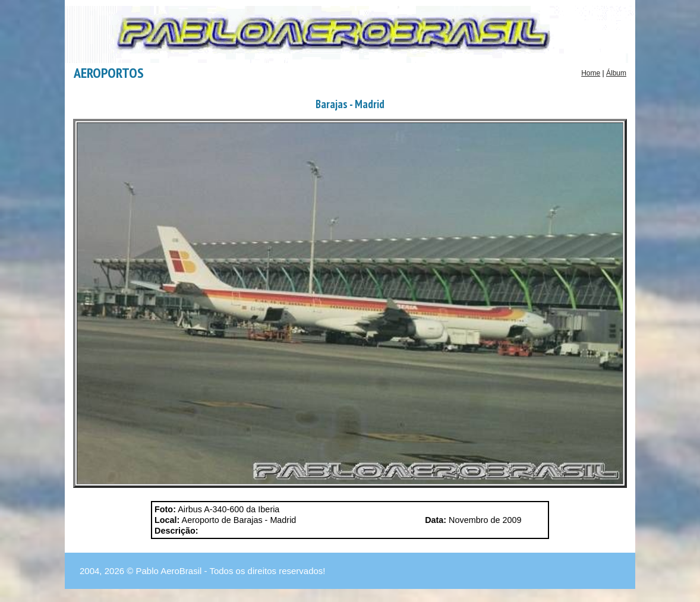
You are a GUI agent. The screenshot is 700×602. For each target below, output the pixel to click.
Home (591, 73)
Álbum (616, 73)
